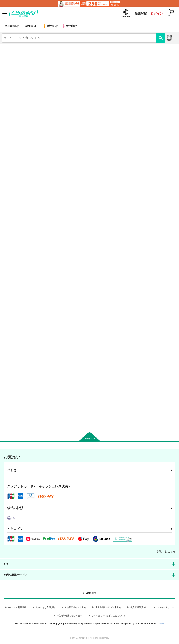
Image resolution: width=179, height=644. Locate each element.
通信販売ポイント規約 (75, 608)
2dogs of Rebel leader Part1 (22, 376)
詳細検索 (170, 39)
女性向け (71, 27)
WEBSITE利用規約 (17, 608)
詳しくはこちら (166, 552)
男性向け (51, 27)
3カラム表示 (157, 129)
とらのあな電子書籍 (14, 47)
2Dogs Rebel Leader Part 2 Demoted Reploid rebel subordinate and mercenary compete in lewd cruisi (88, 236)
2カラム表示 (165, 129)
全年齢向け (12, 27)
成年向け (31, 27)
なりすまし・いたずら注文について (109, 616)
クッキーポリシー (165, 608)
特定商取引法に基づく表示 (69, 616)
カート (30, 279)
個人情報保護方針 (139, 608)
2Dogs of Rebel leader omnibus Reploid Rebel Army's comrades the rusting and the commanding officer (28, 236)
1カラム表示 (173, 129)
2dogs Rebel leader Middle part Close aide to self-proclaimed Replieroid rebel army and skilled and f (148, 237)
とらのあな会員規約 (45, 608)
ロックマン (30, 63)
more (161, 624)
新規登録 (140, 14)
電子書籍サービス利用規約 (108, 608)
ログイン (156, 14)
